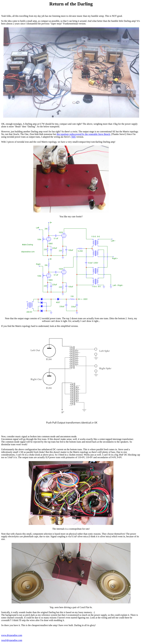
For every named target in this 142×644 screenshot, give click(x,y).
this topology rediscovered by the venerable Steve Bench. (84, 134)
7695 (73, 137)
